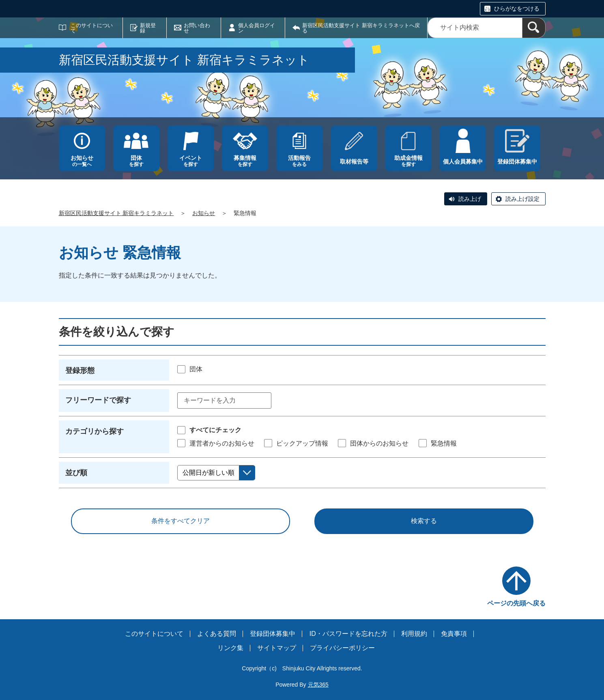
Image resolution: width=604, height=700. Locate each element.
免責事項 (454, 634)
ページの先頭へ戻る (516, 603)
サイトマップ (277, 648)
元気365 (318, 685)
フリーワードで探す (98, 400)
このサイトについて (92, 28)
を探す (136, 161)
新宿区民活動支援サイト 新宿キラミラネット (116, 213)
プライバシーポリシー (342, 648)
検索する (424, 521)
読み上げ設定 (522, 199)
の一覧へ (82, 161)
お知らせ (204, 213)
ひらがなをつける (517, 9)
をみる (299, 161)
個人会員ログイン (257, 28)
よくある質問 (217, 634)
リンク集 (230, 648)
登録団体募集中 (273, 634)
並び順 (76, 473)
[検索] (534, 28)
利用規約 (414, 634)
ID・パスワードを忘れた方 (348, 634)
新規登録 (148, 28)
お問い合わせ (197, 28)
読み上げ (470, 199)
